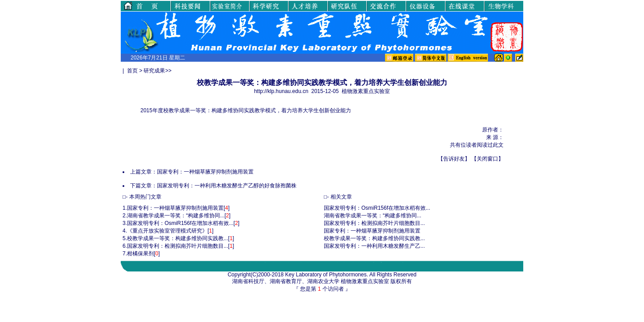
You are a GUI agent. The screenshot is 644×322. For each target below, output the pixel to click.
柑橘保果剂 (140, 254)
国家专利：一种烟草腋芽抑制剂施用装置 (205, 172)
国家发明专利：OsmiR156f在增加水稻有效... (180, 223)
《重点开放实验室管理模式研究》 (167, 231)
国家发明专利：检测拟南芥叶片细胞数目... (178, 246)
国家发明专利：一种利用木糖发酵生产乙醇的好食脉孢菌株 (227, 186)
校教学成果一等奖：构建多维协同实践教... (178, 238)
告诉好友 (454, 159)
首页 (132, 71)
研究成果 (154, 71)
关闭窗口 (487, 159)
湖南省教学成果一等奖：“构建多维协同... (176, 216)
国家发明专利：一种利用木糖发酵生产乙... (374, 246)
